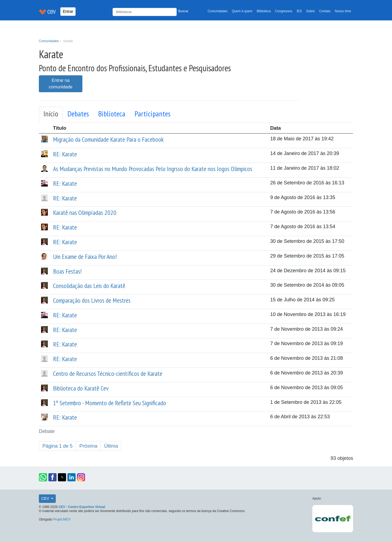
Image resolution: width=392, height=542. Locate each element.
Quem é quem (242, 11)
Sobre (310, 11)
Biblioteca (264, 11)
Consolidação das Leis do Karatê (89, 286)
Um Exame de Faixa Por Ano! (85, 257)
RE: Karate (65, 154)
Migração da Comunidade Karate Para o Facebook (108, 139)
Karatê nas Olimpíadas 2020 (85, 213)
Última (111, 446)
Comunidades (218, 11)
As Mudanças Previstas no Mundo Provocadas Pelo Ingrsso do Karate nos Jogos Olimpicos (153, 169)
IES (299, 11)
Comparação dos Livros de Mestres (92, 300)
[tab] (51, 115)
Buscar (183, 11)
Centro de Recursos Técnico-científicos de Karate (108, 374)
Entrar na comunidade (60, 84)
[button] (43, 477)
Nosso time (343, 11)
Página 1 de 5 (57, 446)
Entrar (68, 11)
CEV (46, 498)
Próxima (88, 446)
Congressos (284, 11)
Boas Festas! (67, 271)
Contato (325, 11)
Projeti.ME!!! (62, 519)
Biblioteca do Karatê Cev (81, 388)
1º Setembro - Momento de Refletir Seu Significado (110, 403)
